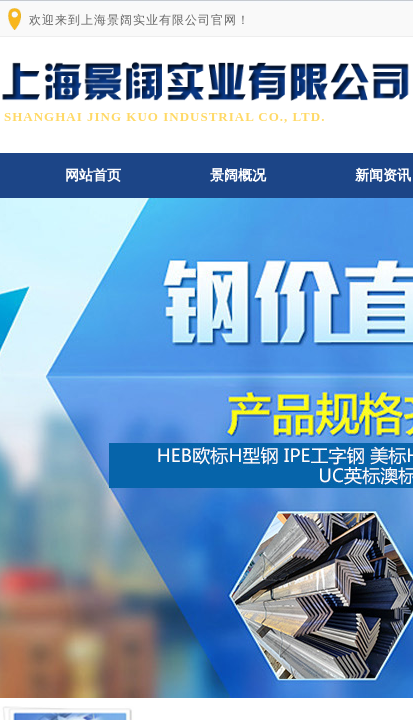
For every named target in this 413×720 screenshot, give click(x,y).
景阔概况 (238, 175)
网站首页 (93, 175)
